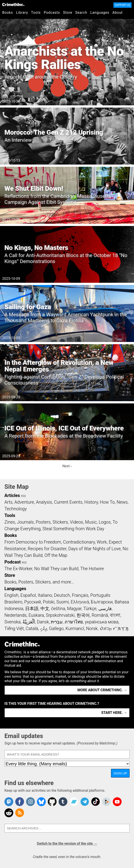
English (11, 595)
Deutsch (62, 595)
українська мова (102, 622)
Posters (43, 522)
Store (68, 13)
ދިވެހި (44, 628)
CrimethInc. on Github (52, 802)
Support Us (123, 5)
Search (81, 13)
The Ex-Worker (18, 569)
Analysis (44, 502)
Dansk (43, 622)
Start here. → (114, 713)
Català (32, 628)
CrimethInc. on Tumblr (63, 802)
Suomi (63, 602)
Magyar (74, 609)
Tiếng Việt (14, 628)
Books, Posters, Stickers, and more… (39, 582)
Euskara (36, 615)
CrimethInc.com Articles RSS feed (20, 813)
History (91, 502)
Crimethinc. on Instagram (31, 802)
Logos (105, 522)
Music (91, 522)
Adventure (24, 502)
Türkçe (90, 609)
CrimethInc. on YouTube (117, 802)
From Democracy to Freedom (33, 542)
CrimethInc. (13, 4)
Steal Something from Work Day (73, 529)
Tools (36, 13)
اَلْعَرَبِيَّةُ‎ (29, 622)
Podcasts (52, 13)
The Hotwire (92, 569)
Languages (100, 13)
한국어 (83, 615)
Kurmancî (75, 628)
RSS (23, 496)
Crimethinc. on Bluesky (41, 802)
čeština (58, 609)
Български (102, 602)
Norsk (92, 628)
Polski (49, 602)
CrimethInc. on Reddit (9, 813)
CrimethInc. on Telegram (85, 802)
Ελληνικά (80, 602)
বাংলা (115, 615)
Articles (12, 495)
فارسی (105, 609)
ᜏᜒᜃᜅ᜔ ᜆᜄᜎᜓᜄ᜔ (114, 628)
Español (28, 595)
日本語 (32, 609)
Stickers (60, 522)
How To (107, 502)
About (118, 13)
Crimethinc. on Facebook (20, 802)
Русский (33, 602)
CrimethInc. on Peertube (106, 802)
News (122, 502)
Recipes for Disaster (47, 549)
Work (102, 542)
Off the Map (56, 555)
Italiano (45, 595)
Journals (25, 522)
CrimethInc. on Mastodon (9, 802)
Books (8, 13)
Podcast (12, 562)
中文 (45, 609)
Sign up (120, 773)
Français (80, 595)
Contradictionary (79, 542)
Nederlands (15, 615)
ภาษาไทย (74, 622)
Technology (16, 509)
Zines (10, 522)
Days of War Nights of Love (95, 549)
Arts (8, 502)
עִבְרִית (57, 622)
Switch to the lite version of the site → (67, 843)
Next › (67, 466)
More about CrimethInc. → (102, 690)
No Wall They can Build (56, 569)
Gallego (56, 628)
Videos (77, 522)
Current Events (68, 502)
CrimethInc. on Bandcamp (74, 802)
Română (100, 615)
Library (22, 13)
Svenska (12, 622)
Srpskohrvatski (60, 615)
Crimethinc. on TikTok (96, 802)
